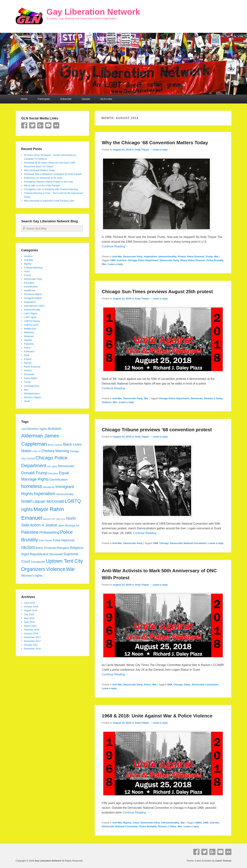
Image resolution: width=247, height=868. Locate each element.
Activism (122, 260)
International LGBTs (34, 306)
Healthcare (30, 290)
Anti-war (214, 823)
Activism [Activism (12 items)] (54, 429)
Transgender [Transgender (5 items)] (38, 562)
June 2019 (29, 603)
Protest (182, 257)
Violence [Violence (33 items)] (56, 569)
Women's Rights (32, 397)
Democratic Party (133, 257)
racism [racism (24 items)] (28, 547)
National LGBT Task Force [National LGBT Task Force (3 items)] (54, 519)
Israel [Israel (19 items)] (26, 501)
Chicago (164, 543)
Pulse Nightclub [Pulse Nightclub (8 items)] (64, 540)
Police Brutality (215, 260)
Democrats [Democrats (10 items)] (66, 466)
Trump (209, 257)
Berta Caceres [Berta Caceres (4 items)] (55, 445)
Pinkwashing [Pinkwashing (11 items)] (49, 532)
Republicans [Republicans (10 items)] (39, 554)
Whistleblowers (32, 393)
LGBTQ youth (31, 325)
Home (24, 99)
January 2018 (31, 633)
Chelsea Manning (33, 268)
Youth (27, 401)
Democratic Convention (205, 685)
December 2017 (32, 637)
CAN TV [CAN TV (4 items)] (36, 451)
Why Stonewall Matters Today (39, 170)
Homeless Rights (33, 294)
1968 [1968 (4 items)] (24, 429)
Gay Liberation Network (93, 12)
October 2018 (31, 607)
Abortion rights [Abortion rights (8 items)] (37, 429)
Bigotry (127, 823)
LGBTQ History (32, 321)
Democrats (197, 398)
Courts (27, 275)
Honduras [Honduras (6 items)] (49, 487)
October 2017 (31, 645)
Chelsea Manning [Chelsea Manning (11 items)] (55, 451)
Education (29, 283)
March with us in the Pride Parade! (42, 185)
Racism (28, 363)
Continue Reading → (115, 246)
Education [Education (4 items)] (53, 474)
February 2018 (32, 630)
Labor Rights (31, 313)
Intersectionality (167, 257)
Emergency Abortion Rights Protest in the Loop (48, 182)
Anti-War (117, 257)
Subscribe (66, 99)
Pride (27, 355)
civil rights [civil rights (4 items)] (52, 466)
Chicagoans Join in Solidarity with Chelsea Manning (51, 189)
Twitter (32, 125)
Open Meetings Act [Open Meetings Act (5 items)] (69, 526)
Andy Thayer (142, 150)
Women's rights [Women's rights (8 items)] (32, 576)
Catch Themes (223, 861)
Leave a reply (160, 150)
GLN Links (106, 99)
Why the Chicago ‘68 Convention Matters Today (155, 143)
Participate (44, 99)
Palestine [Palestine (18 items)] (30, 532)
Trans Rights (31, 378)
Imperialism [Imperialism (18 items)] (45, 494)
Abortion (28, 256)
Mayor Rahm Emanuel (193, 260)
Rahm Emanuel (196, 257)
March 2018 (30, 626)
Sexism (28, 370)
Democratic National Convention (188, 543)
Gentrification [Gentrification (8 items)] (59, 479)
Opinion (28, 340)
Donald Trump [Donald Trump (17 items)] (34, 473)
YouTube (48, 125)
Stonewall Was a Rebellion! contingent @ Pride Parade (53, 174)
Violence (107, 402)
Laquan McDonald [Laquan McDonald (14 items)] (48, 501)
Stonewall (29, 374)
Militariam (29, 332)
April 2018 (29, 622)
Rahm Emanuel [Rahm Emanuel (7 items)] (46, 548)
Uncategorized (32, 386)
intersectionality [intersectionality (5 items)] (65, 494)
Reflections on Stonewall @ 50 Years (43, 178)
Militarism (29, 336)
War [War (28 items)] (70, 569)
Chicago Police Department (143, 260)
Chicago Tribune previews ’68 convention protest (157, 430)
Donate (86, 99)
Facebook (24, 125)
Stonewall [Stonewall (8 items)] (56, 554)
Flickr (56, 125)
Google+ (40, 125)
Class (136, 823)
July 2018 (29, 614)
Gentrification (31, 287)
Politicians (29, 351)
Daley (187, 685)
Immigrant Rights (33, 298)
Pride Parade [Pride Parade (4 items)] (45, 541)
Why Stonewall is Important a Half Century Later (49, 201)
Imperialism (151, 257)
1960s (198, 823)
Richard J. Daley (213, 398)
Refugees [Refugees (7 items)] (63, 548)
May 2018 (29, 618)
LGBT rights (30, 317)
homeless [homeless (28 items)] (32, 486)
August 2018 (31, 610)
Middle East (30, 329)
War (216, 257)
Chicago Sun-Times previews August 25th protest (157, 292)
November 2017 (32, 641)
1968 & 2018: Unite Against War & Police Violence (157, 716)
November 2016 (32, 649)
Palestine (29, 344)
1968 (113, 260)
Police (147, 685)
